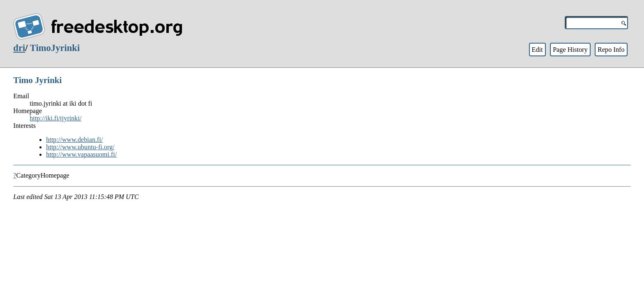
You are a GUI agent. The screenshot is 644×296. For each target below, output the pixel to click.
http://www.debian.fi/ (74, 140)
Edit (537, 50)
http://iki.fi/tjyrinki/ (55, 118)
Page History (570, 50)
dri (19, 48)
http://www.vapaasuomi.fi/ (81, 154)
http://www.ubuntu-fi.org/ (80, 147)
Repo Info (611, 50)
